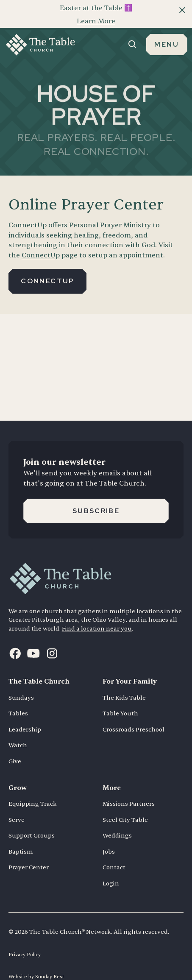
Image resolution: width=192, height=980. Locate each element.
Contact (114, 853)
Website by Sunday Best (36, 962)
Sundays (21, 683)
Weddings (117, 821)
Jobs (109, 837)
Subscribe (96, 496)
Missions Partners (129, 789)
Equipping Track (33, 789)
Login (111, 869)
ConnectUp (41, 241)
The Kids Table (124, 683)
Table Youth (120, 699)
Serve (17, 805)
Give (15, 747)
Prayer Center (29, 853)
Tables (18, 699)
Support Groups (32, 821)
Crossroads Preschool (134, 715)
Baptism (21, 837)
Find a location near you (97, 614)
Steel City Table (125, 805)
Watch (18, 731)
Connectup (47, 267)
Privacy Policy (25, 940)
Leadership (25, 715)
